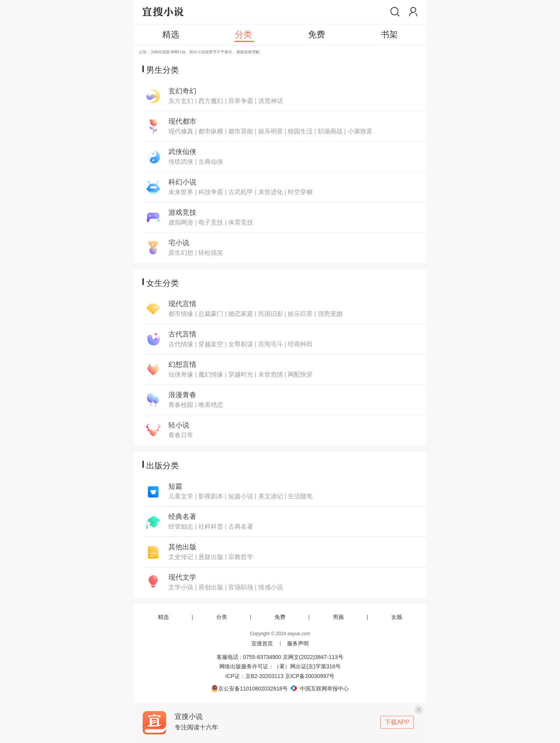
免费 (280, 617)
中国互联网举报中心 (318, 689)
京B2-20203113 (264, 676)
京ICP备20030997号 (310, 676)
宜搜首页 (262, 643)
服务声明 (298, 643)
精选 (163, 617)
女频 (397, 617)
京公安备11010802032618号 (249, 689)
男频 (338, 617)
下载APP (397, 722)
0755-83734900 (262, 657)
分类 (222, 617)
